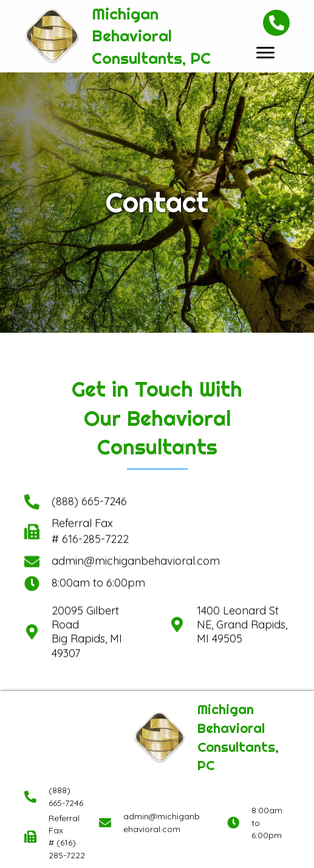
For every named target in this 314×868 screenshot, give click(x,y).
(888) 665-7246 (89, 449)
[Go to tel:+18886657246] (32, 450)
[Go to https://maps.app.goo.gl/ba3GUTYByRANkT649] (177, 599)
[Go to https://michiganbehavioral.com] (121, 36)
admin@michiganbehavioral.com (136, 509)
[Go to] (32, 480)
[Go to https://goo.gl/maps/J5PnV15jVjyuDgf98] (32, 599)
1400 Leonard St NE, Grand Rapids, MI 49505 (242, 599)
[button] (265, 53)
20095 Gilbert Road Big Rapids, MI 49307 (87, 599)
